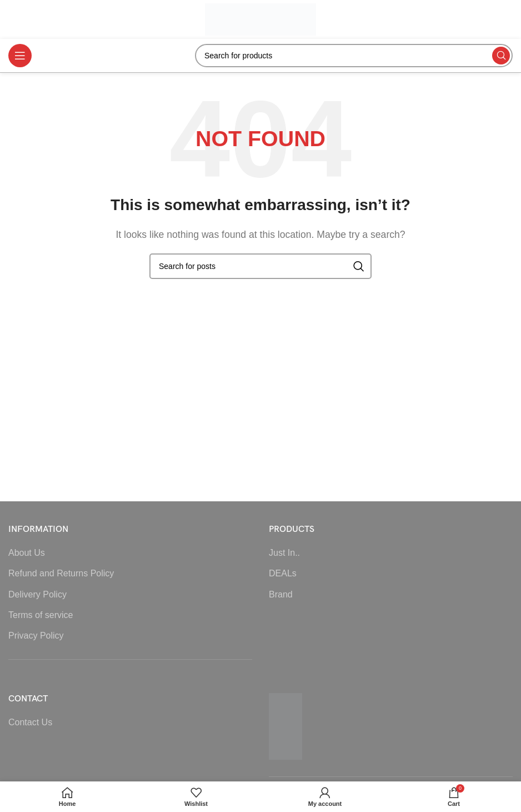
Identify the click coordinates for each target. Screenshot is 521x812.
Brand (281, 594)
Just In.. (284, 553)
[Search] (354, 56)
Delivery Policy (37, 594)
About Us (27, 553)
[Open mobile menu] (20, 56)
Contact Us (30, 722)
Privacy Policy (36, 636)
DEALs (283, 573)
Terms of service (41, 615)
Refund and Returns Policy (61, 573)
